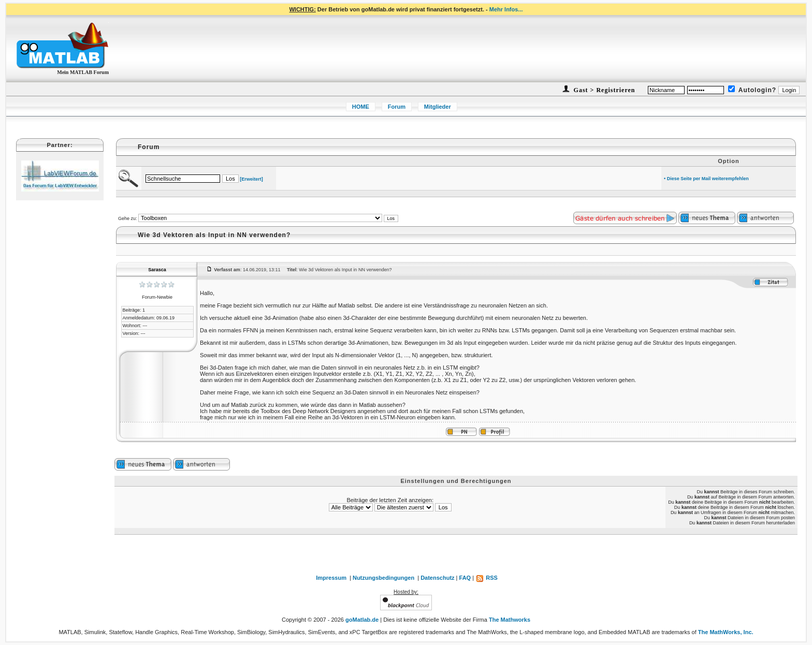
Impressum (331, 578)
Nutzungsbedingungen (383, 578)
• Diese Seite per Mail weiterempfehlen (706, 179)
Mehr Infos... (506, 9)
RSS (487, 578)
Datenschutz (437, 578)
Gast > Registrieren (604, 90)
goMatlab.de (362, 620)
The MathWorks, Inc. (726, 632)
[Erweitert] (251, 179)
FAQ (465, 578)
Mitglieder (438, 107)
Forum (397, 107)
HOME (361, 107)
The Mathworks (510, 620)
